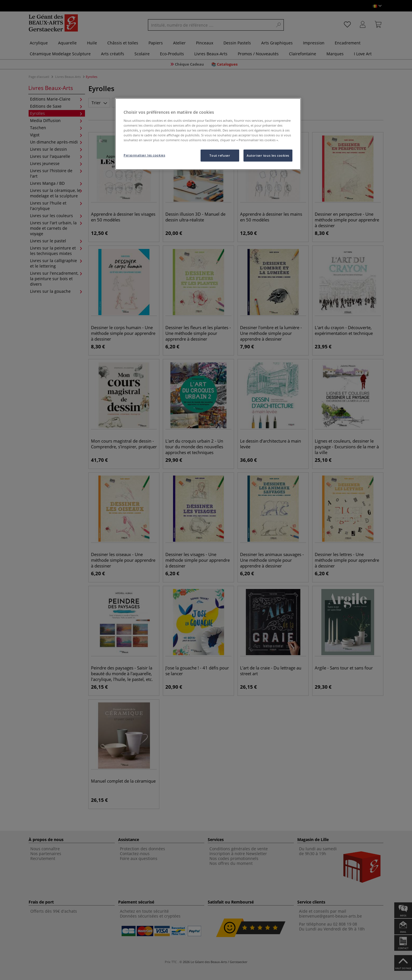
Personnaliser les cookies (144, 155)
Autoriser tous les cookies (268, 155)
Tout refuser (220, 155)
